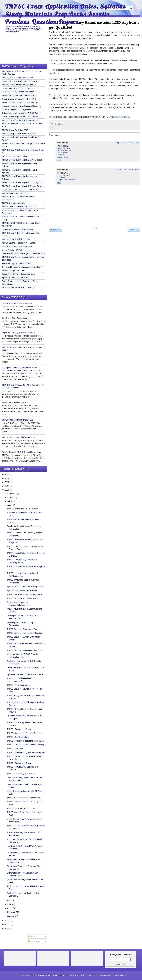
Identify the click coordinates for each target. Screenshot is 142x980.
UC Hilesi (61, 177)
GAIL (73, 975)
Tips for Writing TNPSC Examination (22, 591)
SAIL (68, 975)
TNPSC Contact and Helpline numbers (18, 437)
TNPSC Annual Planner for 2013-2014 (18, 420)
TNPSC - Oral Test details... (19, 737)
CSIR (110, 975)
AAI (99, 975)
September (12, 494)
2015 (7, 482)
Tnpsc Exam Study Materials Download (19, 274)
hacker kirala (62, 157)
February (11, 912)
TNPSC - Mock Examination (19, 685)
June (10, 505)
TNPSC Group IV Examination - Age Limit (24, 650)
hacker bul (61, 155)
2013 (7, 490)
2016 (7, 478)
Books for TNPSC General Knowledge (18, 92)
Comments (34, 941)
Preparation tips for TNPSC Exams (17, 263)
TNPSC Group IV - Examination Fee (22, 629)
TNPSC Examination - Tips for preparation (25, 594)
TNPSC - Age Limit (15, 749)
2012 (7, 921)
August (10, 497)
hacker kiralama (63, 148)
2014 (7, 486)
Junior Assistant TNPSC (12, 250)
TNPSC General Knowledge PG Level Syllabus (22, 160)
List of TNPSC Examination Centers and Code (22, 190)
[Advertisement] (75, 258)
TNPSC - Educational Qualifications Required (26, 752)
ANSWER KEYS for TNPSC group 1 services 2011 (23, 253)
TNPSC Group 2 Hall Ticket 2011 (16, 239)
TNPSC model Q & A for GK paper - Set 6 (24, 798)
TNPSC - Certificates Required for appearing (26, 745)
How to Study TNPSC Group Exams (17, 88)
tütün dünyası (62, 153)
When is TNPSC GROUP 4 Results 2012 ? (20, 120)
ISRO (56, 975)
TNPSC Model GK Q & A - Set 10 (21, 774)
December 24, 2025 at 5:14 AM (128, 170)
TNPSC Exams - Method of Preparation (19, 243)
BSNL (62, 975)
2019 (7, 474)
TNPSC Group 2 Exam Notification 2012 (19, 134)
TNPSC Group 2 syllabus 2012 (15, 130)
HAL (94, 975)
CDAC (116, 975)
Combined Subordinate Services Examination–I (22, 267)
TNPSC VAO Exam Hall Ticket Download (19, 95)
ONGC (123, 975)
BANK (43, 975)
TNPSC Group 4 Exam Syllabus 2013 (23, 598)
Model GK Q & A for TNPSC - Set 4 (22, 808)
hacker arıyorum (64, 150)
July (9, 501)
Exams (23, 975)
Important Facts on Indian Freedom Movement (22, 106)
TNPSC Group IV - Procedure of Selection (25, 633)
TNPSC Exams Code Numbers (15, 193)
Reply (59, 160)
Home (95, 228)
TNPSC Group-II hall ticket (13, 270)
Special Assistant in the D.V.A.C (15, 278)
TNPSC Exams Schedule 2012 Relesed (19, 207)
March (10, 908)
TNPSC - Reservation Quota (14, 402)
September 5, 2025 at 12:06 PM (128, 143)
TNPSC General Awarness (13, 203)
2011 (7, 924)
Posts (32, 937)
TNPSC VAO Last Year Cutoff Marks (17, 78)
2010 (7, 928)
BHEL (79, 975)
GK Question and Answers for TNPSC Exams (21, 113)
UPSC (30, 975)
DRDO (50, 975)
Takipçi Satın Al (63, 175)
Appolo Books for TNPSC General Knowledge (21, 452)
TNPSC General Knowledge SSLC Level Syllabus (23, 186)
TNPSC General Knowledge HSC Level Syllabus (23, 183)
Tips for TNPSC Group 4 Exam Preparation (25, 587)
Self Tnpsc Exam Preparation (14, 156)
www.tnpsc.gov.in (122, 117)
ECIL (89, 975)
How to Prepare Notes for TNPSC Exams (19, 81)
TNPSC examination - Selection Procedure (25, 733)
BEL (84, 975)
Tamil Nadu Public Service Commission (19, 287)
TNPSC (37, 975)
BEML (104, 975)
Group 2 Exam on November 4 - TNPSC (19, 99)
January (11, 916)
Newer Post (55, 230)
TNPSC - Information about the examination (25, 741)
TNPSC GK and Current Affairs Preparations (21, 103)
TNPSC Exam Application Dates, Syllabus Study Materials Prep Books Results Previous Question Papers (66, 14)
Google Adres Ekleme (66, 180)
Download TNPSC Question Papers (17, 246)
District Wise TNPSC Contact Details (17, 229)
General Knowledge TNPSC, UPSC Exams (20, 117)
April (9, 904)
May (9, 901)
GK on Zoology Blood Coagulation (16, 109)
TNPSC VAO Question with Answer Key (19, 85)
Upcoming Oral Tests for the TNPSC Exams (25, 674)
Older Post (134, 230)
